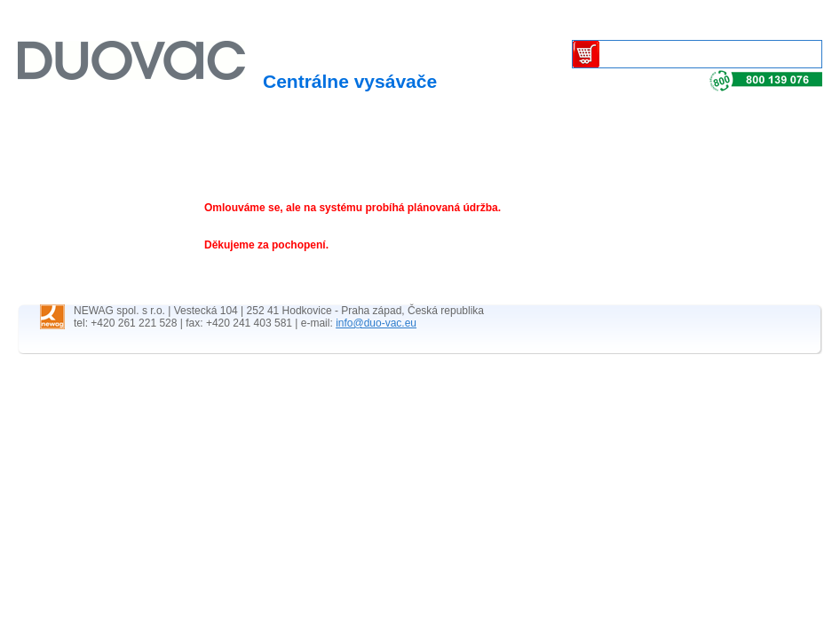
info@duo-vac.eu (376, 323)
